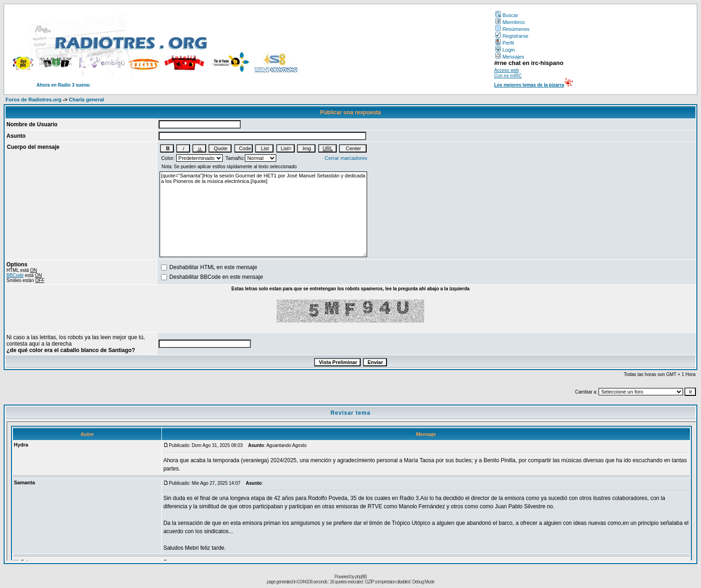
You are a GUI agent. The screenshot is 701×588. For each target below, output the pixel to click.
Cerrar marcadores (346, 158)
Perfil (505, 43)
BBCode (15, 275)
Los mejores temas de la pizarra (529, 85)
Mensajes (510, 57)
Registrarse (512, 36)
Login (505, 50)
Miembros (510, 22)
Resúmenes (512, 29)
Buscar (507, 15)
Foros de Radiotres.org (33, 100)
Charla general (86, 100)
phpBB (361, 577)
